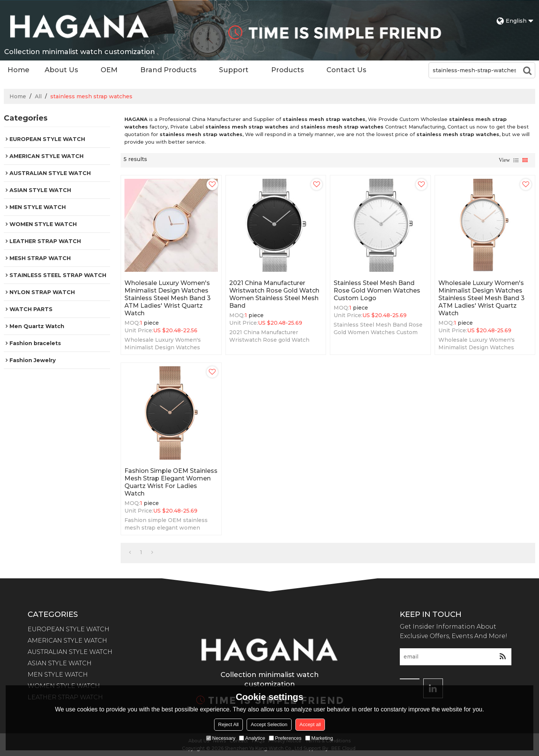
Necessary (221, 738)
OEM (109, 70)
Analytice (252, 738)
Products (287, 70)
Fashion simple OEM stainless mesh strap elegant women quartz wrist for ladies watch (171, 482)
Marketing (319, 738)
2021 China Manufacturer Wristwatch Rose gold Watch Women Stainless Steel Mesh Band (274, 294)
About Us (61, 70)
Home (19, 70)
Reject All (228, 724)
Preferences (285, 738)
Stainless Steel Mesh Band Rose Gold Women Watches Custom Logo (377, 290)
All (38, 96)
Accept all (310, 724)
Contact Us (346, 70)
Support (234, 70)
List (516, 160)
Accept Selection (269, 724)
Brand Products (168, 70)
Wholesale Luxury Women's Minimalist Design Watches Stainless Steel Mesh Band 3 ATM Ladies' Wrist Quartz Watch (168, 298)
